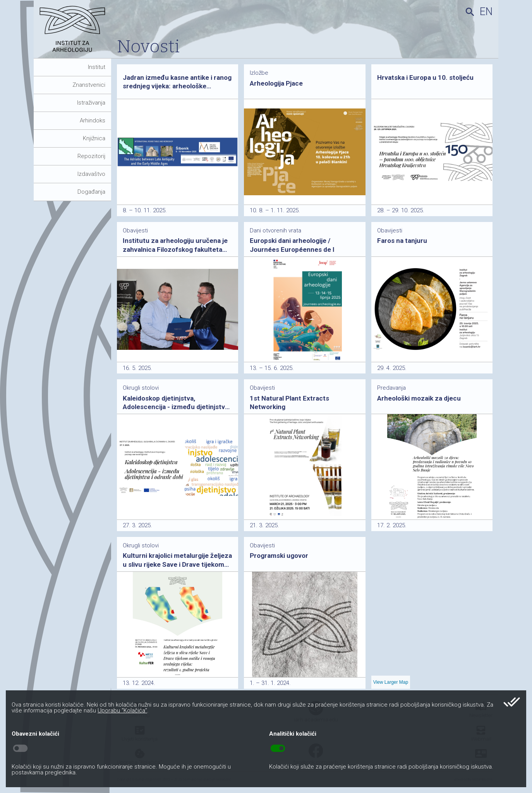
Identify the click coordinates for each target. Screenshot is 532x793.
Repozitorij (91, 156)
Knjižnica (94, 138)
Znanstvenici (89, 85)
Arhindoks (93, 120)
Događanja (91, 192)
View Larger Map (391, 682)
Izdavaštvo (91, 174)
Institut (97, 67)
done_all (512, 702)
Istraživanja (91, 103)
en (486, 12)
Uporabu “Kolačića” (122, 710)
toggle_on (278, 748)
